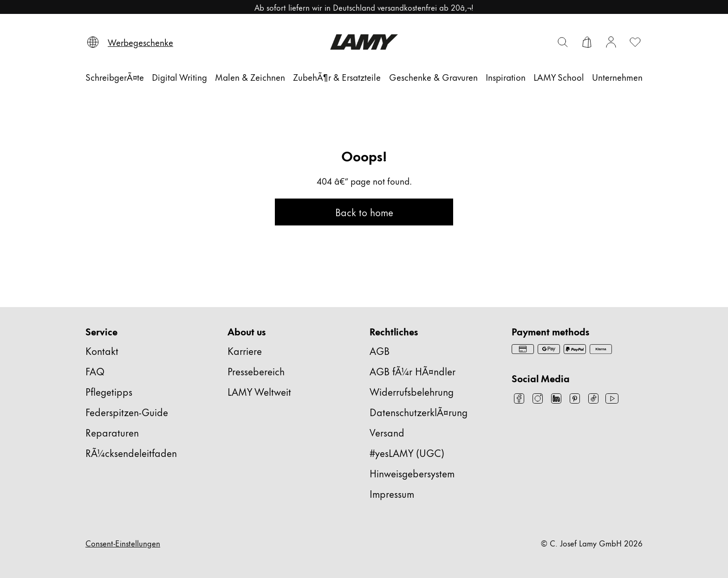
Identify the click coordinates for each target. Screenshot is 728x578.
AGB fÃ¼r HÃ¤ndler (413, 371)
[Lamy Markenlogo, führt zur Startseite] (364, 42)
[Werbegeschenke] (140, 42)
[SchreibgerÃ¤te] (115, 77)
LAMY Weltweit (259, 391)
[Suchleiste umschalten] (563, 42)
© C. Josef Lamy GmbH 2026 (592, 543)
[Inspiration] (506, 77)
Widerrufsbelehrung (412, 391)
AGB (380, 350)
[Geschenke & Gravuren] (433, 77)
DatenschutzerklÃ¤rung (419, 412)
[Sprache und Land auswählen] (93, 42)
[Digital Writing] (179, 77)
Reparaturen (112, 432)
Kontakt (102, 350)
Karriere (245, 350)
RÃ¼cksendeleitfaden (131, 453)
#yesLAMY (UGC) (407, 453)
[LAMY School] (559, 77)
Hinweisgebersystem (412, 473)
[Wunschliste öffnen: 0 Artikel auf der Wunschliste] (635, 42)
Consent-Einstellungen (123, 543)
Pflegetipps (109, 391)
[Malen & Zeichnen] (250, 77)
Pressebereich (256, 371)
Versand (387, 432)
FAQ (95, 371)
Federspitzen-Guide (127, 412)
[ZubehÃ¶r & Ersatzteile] (337, 77)
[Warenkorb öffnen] (587, 42)
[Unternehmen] (617, 77)
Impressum (392, 493)
